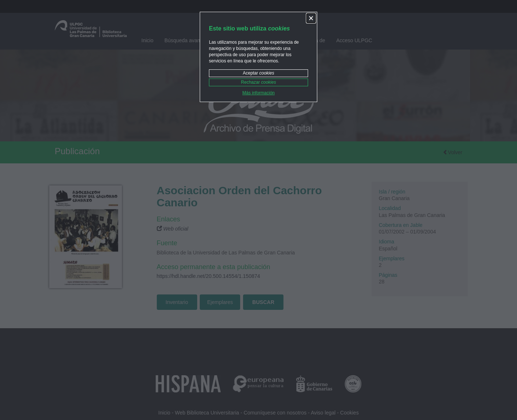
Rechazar (258, 82)
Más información (258, 93)
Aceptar (258, 73)
